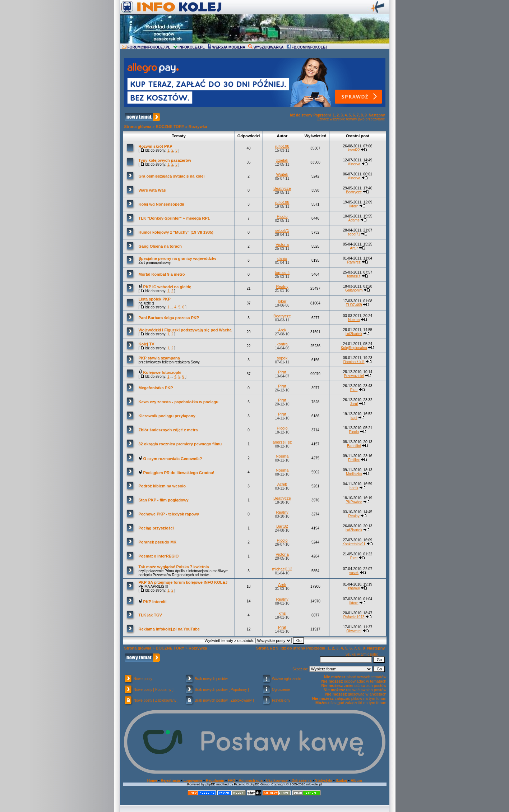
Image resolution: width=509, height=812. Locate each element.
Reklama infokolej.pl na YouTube (169, 629)
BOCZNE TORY (170, 127)
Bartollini (354, 446)
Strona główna (138, 127)
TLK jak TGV (150, 615)
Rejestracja (170, 781)
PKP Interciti (155, 602)
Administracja (251, 781)
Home (152, 781)
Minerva (354, 164)
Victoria (282, 244)
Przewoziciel (354, 376)
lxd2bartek (354, 334)
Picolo (282, 216)
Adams (354, 220)
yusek (354, 573)
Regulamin (215, 781)
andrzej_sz (282, 442)
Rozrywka (198, 127)
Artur (354, 248)
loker (282, 301)
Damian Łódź (354, 362)
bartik (354, 488)
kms (282, 613)
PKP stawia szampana (159, 358)
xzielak (282, 160)
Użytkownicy (277, 781)
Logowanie (193, 781)
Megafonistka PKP (156, 388)
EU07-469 (354, 305)
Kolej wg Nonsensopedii (161, 204)
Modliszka (354, 474)
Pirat (282, 372)
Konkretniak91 (354, 544)
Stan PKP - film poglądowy (164, 500)
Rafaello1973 (354, 617)
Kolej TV (147, 344)
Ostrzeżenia (301, 781)
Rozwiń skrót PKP (156, 146)
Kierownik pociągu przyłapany (167, 416)
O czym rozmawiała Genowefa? (173, 459)
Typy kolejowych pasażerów (165, 160)
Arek (282, 330)
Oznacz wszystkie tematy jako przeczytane (351, 119)
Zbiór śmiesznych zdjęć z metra (168, 430)
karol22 (354, 150)
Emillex (354, 460)
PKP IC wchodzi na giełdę (167, 287)
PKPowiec (354, 502)
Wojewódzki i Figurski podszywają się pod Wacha (185, 330)
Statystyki (323, 781)
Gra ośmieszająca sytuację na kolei (172, 176)
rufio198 (282, 146)
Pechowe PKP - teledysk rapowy (169, 514)
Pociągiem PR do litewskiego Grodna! (179, 473)
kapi (354, 418)
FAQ (232, 781)
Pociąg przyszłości (156, 528)
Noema (354, 320)
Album (356, 781)
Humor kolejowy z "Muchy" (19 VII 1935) (176, 232)
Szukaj (342, 781)
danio (282, 258)
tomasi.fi (282, 272)
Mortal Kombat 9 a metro (162, 274)
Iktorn (354, 206)
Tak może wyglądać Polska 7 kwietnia (174, 567)
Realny (282, 286)
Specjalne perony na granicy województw (177, 258)
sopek (282, 358)
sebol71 (282, 230)
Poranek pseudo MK (158, 542)
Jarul (354, 404)
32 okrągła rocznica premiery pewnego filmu (180, 444)
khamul (354, 588)
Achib (282, 484)
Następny (377, 115)
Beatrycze (282, 188)
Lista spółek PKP (155, 299)
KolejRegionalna (354, 348)
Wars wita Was (152, 190)
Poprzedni (322, 115)
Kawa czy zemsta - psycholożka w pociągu (179, 402)
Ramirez (354, 262)
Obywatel (354, 631)
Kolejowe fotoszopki (162, 372)
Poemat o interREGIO (159, 556)
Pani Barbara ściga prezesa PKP (169, 318)
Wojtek (282, 174)
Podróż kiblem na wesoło (162, 486)
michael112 (282, 569)
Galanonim (354, 290)
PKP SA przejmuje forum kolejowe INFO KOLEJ (183, 582)
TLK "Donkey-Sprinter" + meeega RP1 (174, 218)
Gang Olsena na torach (160, 246)
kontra (282, 344)
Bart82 (282, 526)
